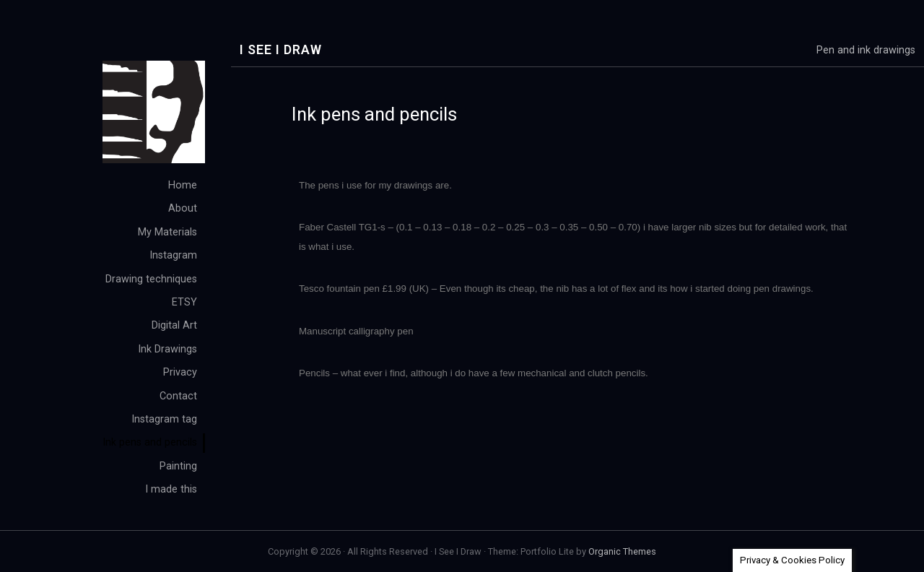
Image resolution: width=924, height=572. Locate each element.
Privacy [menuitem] (180, 372)
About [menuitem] (183, 208)
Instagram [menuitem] (173, 255)
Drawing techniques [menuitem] (151, 279)
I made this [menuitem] (171, 489)
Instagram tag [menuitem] (164, 419)
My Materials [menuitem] (167, 232)
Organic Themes (622, 551)
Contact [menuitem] (178, 396)
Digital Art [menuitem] (174, 325)
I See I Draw (281, 50)
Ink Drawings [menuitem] (167, 349)
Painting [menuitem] (178, 466)
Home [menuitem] (183, 185)
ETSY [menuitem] (184, 302)
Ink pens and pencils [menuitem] (150, 442)
